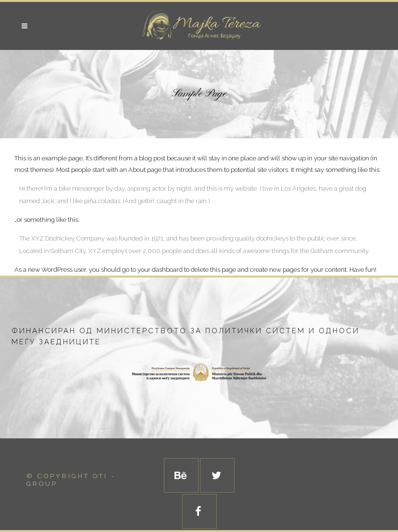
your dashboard (160, 270)
